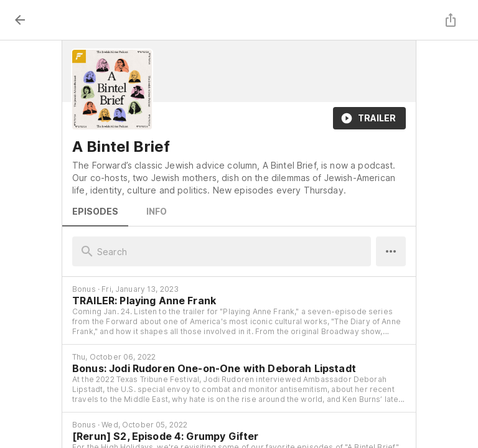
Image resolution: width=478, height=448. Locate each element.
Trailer (369, 118)
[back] (20, 20)
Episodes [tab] (95, 212)
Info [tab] (156, 212)
